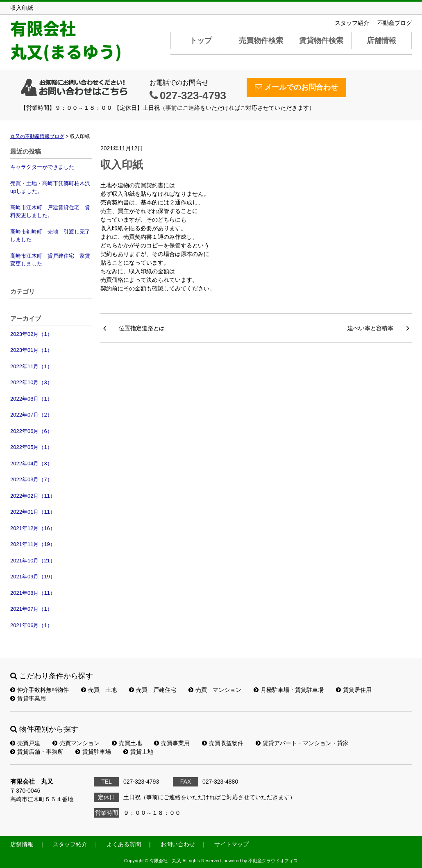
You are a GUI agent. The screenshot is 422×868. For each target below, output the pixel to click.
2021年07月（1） (31, 609)
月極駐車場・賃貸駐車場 (289, 690)
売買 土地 (99, 690)
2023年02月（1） (31, 334)
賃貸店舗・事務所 (37, 752)
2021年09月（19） (33, 577)
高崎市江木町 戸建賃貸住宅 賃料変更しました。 (50, 212)
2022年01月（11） (33, 512)
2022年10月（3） (31, 382)
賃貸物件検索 (321, 41)
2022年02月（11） (33, 496)
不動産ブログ (395, 23)
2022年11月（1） (31, 366)
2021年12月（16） (33, 528)
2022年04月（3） (31, 463)
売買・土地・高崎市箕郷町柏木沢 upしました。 (51, 187)
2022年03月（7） (31, 479)
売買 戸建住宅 (153, 690)
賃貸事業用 (28, 698)
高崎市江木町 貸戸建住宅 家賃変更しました (50, 260)
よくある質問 (124, 844)
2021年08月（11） (33, 593)
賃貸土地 (138, 752)
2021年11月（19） (33, 544)
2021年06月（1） (31, 625)
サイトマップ (231, 844)
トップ (201, 41)
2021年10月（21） (33, 561)
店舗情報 (381, 41)
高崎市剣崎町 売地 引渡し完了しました (50, 236)
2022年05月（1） (31, 447)
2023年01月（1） (31, 350)
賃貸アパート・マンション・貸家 (302, 743)
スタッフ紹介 (352, 23)
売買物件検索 (261, 41)
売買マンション (76, 743)
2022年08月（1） (31, 399)
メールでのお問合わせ (296, 87)
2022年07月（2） (31, 415)
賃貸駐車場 (93, 752)
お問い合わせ (178, 844)
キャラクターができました (42, 167)
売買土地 (127, 743)
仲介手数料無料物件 (40, 690)
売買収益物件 (223, 743)
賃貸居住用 (354, 690)
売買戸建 (25, 743)
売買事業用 (172, 743)
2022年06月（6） (31, 431)
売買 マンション (215, 690)
